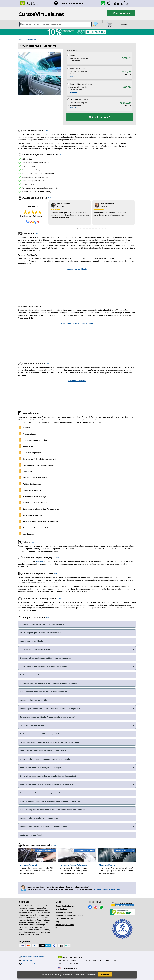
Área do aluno (61, 909)
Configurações (91, 975)
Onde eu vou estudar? (30, 675)
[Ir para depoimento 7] (96, 228)
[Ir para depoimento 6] (93, 228)
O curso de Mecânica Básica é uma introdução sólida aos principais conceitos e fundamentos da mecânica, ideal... (117, 871)
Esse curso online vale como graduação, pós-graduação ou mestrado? (50, 801)
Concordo (105, 975)
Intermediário (76, 84)
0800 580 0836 (122, 4)
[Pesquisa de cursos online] (56, 24)
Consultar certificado (64, 912)
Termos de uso (62, 928)
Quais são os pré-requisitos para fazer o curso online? (43, 666)
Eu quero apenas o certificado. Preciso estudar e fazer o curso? (47, 717)
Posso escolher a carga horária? (34, 700)
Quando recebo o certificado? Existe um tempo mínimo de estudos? (49, 683)
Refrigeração (31, 39)
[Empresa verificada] (122, 914)
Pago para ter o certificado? (32, 641)
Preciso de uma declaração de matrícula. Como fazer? (43, 751)
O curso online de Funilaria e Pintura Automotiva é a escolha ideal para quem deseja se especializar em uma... (74, 871)
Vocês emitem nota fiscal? (31, 835)
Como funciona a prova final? (33, 725)
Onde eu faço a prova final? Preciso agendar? (40, 734)
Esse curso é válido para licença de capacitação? (41, 768)
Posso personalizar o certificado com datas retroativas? (44, 692)
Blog (57, 922)
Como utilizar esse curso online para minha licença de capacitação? (49, 776)
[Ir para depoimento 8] (99, 228)
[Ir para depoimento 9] (103, 228)
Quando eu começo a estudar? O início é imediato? (42, 624)
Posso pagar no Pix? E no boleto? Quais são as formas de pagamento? (51, 709)
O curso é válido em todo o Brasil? (35, 650)
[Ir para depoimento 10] (106, 228)
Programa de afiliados (29, 964)
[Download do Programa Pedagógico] (45, 561)
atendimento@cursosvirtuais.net (32, 957)
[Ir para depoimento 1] (77, 228)
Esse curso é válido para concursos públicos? (40, 793)
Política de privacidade (65, 925)
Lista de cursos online (64, 918)
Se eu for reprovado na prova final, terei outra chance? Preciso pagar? (50, 742)
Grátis (73, 55)
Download (40, 561)
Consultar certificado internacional (69, 915)
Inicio (20, 39)
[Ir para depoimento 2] (81, 228)
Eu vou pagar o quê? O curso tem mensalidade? (41, 633)
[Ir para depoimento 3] (84, 228)
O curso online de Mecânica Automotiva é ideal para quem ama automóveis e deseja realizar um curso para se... (37, 871)
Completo (74, 100)
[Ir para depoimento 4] (87, 228)
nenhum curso (123, 25)
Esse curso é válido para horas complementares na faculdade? (47, 784)
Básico (73, 68)
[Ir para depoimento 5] (90, 228)
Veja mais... (74, 76)
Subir (47, 131)
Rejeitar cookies (79, 975)
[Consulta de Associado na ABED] (122, 940)
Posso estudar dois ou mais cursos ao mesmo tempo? (43, 827)
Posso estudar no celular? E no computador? (40, 818)
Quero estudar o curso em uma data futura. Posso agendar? (46, 759)
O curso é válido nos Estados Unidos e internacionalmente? (46, 658)
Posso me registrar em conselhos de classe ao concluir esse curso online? (52, 810)
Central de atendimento (65, 906)
